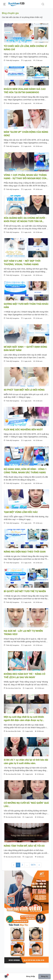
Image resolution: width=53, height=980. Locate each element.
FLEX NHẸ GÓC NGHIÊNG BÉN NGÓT (23, 430)
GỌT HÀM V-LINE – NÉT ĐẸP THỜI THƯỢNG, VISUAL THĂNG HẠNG (22, 263)
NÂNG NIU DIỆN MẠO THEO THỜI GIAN (25, 552)
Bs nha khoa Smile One (12, 688)
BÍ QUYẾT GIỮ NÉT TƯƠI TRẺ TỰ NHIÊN (25, 591)
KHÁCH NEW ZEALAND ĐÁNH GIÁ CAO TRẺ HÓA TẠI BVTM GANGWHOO (25, 91)
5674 (33, 865)
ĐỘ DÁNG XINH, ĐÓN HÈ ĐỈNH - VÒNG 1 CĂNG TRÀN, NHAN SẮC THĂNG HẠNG (25, 471)
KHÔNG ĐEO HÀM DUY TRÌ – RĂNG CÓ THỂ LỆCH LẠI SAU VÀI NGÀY (25, 676)
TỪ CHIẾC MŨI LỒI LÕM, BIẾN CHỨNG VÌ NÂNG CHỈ (25, 48)
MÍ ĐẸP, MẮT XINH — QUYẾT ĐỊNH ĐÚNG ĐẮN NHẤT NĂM (25, 349)
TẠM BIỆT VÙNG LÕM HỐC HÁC (21, 512)
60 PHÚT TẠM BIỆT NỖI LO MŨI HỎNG (24, 390)
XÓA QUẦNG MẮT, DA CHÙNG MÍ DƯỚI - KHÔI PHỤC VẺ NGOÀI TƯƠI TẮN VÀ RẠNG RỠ (25, 220)
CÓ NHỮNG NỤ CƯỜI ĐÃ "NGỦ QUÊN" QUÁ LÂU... (26, 805)
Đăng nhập (31, 976)
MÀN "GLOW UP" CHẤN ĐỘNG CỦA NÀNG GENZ (26, 134)
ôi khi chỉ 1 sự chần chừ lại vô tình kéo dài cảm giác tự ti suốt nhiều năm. (26, 762)
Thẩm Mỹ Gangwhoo (12, 60)
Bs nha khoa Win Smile (12, 731)
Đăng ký (44, 976)
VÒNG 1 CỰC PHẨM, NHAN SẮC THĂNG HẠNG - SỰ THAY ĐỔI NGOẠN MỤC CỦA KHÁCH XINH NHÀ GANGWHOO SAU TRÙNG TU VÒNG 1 (25, 177)
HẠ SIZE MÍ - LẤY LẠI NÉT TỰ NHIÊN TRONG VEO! (23, 633)
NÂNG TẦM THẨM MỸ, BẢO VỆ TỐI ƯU (24, 846)
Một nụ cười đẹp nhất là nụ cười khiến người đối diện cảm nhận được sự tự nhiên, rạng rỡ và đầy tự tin (24, 719)
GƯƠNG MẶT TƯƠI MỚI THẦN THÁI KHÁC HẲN (26, 306)
